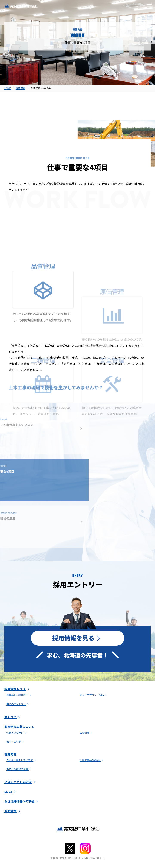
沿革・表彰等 (16, 742)
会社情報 (87, 732)
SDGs (11, 792)
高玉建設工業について (19, 727)
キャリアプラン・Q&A (94, 695)
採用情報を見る (77, 638)
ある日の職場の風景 (19, 769)
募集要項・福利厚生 (19, 695)
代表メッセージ (17, 732)
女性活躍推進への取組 (22, 801)
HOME (8, 88)
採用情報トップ (17, 689)
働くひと (13, 717)
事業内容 (10, 754)
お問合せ (13, 811)
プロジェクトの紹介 (20, 782)
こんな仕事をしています (22, 760)
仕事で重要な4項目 (92, 760)
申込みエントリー (18, 704)
